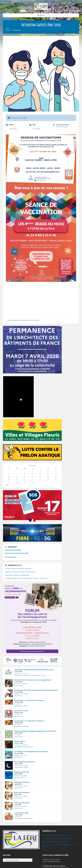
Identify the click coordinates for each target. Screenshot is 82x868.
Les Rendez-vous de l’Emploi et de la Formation (31, 752)
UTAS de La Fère (62, 125)
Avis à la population (14, 320)
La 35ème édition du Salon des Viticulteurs (18, 569)
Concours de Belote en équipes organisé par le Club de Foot (35, 731)
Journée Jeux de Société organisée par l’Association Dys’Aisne (36, 690)
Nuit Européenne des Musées (25, 762)
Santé (31, 320)
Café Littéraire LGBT (21, 813)
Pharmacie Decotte (20, 778)
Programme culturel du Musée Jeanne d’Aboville (20, 572)
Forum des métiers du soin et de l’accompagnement (33, 680)
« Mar (7, 485)
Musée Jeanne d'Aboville (21, 706)
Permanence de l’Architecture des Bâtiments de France (34, 670)
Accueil (8, 30)
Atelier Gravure (20, 741)
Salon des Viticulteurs (22, 782)
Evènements (25, 320)
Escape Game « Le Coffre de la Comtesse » (29, 700)
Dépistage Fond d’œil (22, 772)
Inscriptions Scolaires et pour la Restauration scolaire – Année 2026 (26, 578)
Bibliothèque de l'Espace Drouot (23, 747)
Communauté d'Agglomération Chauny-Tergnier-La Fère (30, 675)
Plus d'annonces (11, 557)
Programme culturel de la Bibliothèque (17, 575)
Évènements (17, 30)
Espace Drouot (18, 685)
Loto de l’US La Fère (21, 711)
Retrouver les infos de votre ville (16, 553)
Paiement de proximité (13, 550)
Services (37, 320)
